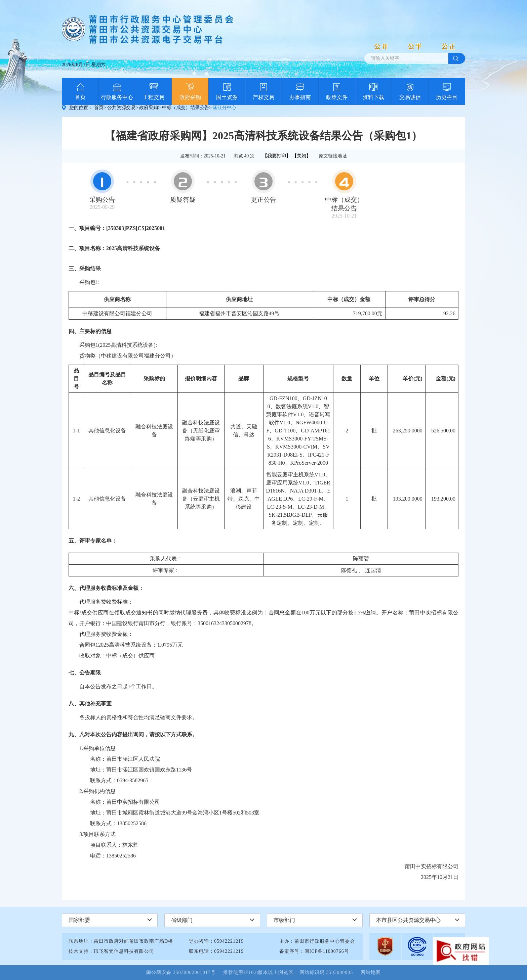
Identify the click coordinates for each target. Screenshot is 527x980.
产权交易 (263, 97)
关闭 (301, 156)
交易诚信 (410, 97)
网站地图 (371, 972)
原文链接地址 (333, 156)
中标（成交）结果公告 (186, 108)
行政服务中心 (117, 97)
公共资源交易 (121, 108)
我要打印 (277, 156)
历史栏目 (447, 97)
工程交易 (154, 97)
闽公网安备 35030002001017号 (184, 972)
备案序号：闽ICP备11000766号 (314, 951)
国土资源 (227, 97)
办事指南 (300, 97)
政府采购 (190, 97)
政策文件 (337, 97)
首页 (80, 97)
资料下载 (373, 97)
